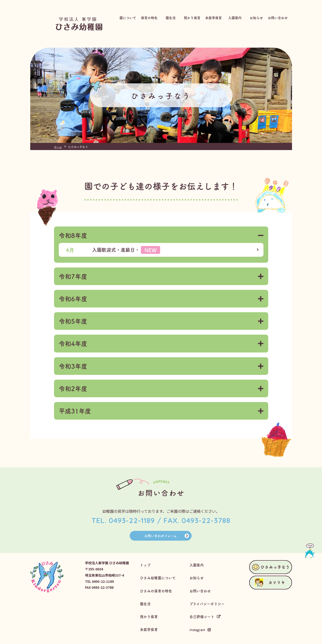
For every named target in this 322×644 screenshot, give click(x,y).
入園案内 (198, 565)
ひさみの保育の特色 (158, 585)
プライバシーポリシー (209, 595)
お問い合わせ (202, 585)
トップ (146, 565)
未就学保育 (150, 615)
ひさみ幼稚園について (159, 575)
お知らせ (198, 575)
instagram (198, 615)
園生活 (146, 595)
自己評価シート (203, 605)
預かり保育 (150, 605)
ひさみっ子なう (305, 61)
